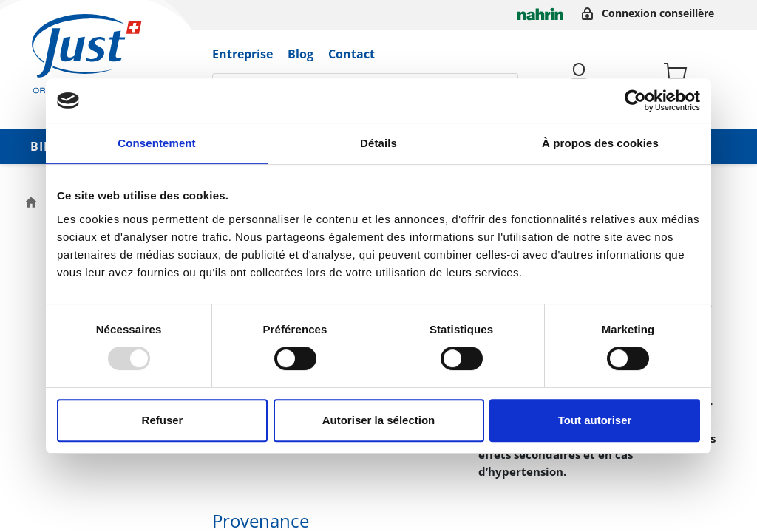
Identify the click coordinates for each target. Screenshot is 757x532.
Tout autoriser (595, 420)
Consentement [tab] (156, 143)
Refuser (163, 420)
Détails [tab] (378, 143)
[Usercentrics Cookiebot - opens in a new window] (635, 100)
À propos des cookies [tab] (600, 143)
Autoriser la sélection (379, 420)
